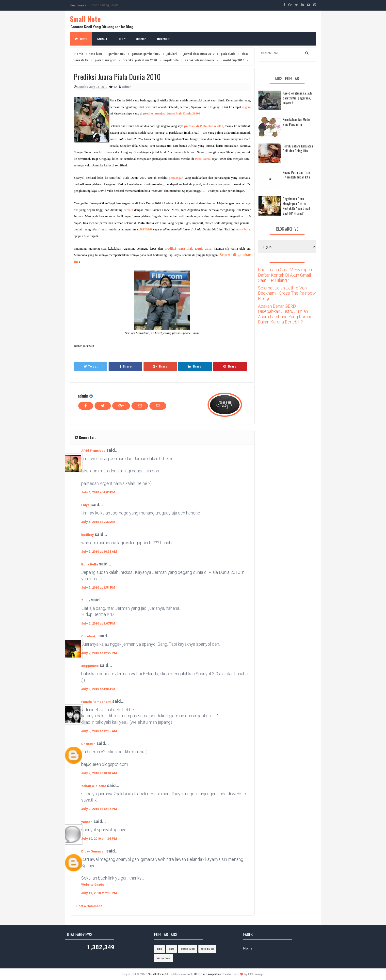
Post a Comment (89, 906)
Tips (121, 39)
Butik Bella (90, 564)
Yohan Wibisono (94, 786)
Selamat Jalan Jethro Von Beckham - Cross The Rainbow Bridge (287, 293)
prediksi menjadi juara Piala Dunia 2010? (172, 113)
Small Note (85, 19)
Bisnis (142, 39)
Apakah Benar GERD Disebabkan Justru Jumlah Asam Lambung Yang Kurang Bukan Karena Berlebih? (285, 314)
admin (83, 396)
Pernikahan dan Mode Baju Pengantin (296, 122)
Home (81, 39)
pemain (128, 210)
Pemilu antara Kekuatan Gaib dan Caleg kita (298, 148)
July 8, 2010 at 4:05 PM (98, 689)
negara (246, 107)
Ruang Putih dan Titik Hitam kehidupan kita (296, 175)
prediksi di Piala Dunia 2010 (204, 126)
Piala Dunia (203, 159)
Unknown (88, 744)
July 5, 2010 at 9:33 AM (98, 522)
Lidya (85, 505)
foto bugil (207, 949)
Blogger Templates (207, 974)
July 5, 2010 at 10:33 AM (99, 552)
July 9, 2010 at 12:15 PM (99, 809)
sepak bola (243, 229)
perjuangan (176, 178)
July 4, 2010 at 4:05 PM (98, 492)
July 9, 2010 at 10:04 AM (99, 773)
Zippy (86, 600)
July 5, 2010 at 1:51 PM (98, 587)
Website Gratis (93, 885)
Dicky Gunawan (93, 851)
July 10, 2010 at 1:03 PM (99, 839)
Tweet (91, 366)
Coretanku (89, 636)
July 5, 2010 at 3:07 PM (98, 623)
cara (171, 949)
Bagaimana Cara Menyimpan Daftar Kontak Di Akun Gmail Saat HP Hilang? (296, 206)
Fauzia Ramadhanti (96, 702)
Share (126, 366)
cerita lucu (188, 949)
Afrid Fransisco (93, 451)
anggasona (90, 666)
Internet (164, 39)
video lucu (164, 958)
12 (115, 87)
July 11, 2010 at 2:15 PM (99, 893)
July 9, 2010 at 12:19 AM (99, 731)
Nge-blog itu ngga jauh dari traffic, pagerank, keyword (297, 98)
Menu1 (102, 39)
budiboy (88, 535)
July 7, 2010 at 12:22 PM (99, 653)
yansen (87, 822)
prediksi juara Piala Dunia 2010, (188, 249)
